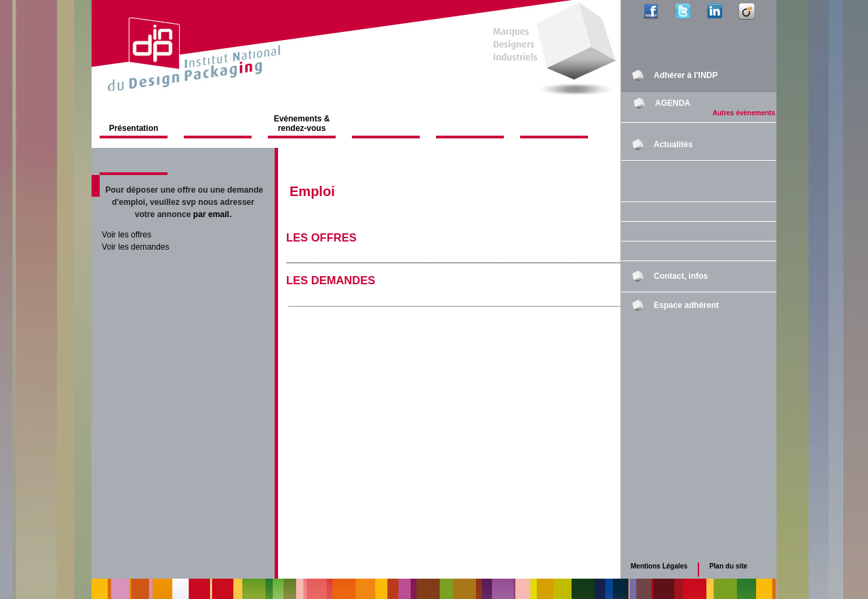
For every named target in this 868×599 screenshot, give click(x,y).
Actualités (673, 144)
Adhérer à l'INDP (686, 75)
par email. (213, 214)
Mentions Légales (659, 566)
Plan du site (728, 566)
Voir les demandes (136, 247)
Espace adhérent (686, 305)
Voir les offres (126, 235)
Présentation (134, 128)
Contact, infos (681, 276)
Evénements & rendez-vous (302, 123)
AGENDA (673, 103)
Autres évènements (744, 113)
